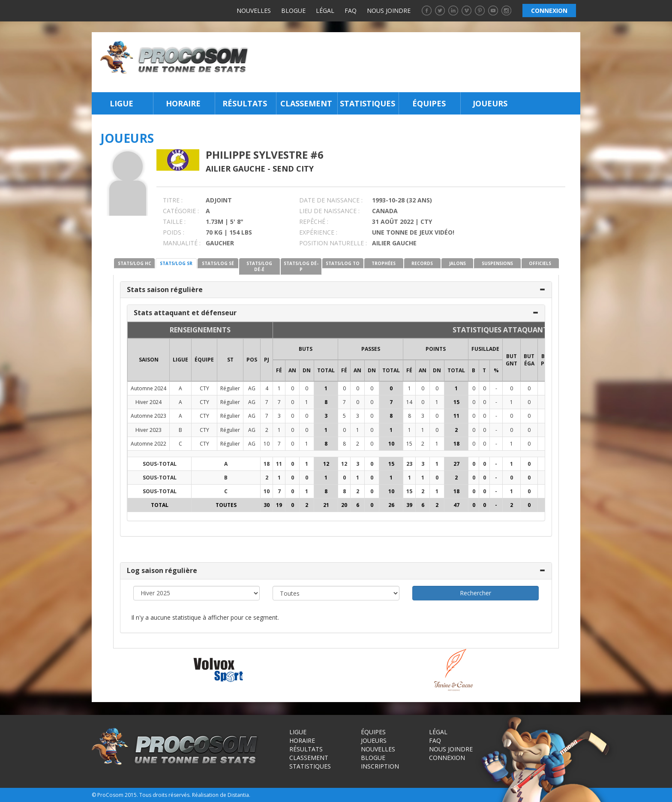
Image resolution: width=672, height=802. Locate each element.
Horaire (183, 103)
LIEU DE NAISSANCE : (329, 211)
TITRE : (173, 200)
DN (307, 370)
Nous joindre (389, 11)
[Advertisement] (417, 62)
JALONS (457, 263)
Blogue (293, 11)
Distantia (238, 795)
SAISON (149, 360)
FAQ (351, 11)
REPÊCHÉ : (314, 222)
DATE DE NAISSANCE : (331, 200)
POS (252, 360)
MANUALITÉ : (182, 243)
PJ (267, 360)
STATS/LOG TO (343, 263)
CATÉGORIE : (181, 211)
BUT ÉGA (529, 360)
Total (326, 370)
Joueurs (490, 103)
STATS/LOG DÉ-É (259, 266)
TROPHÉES (384, 263)
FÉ (279, 370)
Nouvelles (254, 11)
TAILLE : (174, 222)
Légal (325, 11)
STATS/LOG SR (176, 263)
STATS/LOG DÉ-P (301, 266)
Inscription (380, 766)
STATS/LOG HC (135, 263)
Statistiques (367, 103)
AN (292, 370)
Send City (293, 169)
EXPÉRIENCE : (318, 232)
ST (230, 360)
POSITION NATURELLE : (333, 243)
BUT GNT (511, 360)
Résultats (245, 103)
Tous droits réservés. (165, 795)
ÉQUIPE (204, 360)
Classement (306, 103)
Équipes (429, 103)
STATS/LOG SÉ (218, 263)
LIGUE (180, 360)
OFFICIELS (540, 263)
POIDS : (174, 232)
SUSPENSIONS (497, 263)
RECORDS (422, 263)
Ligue (121, 103)
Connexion (447, 758)
